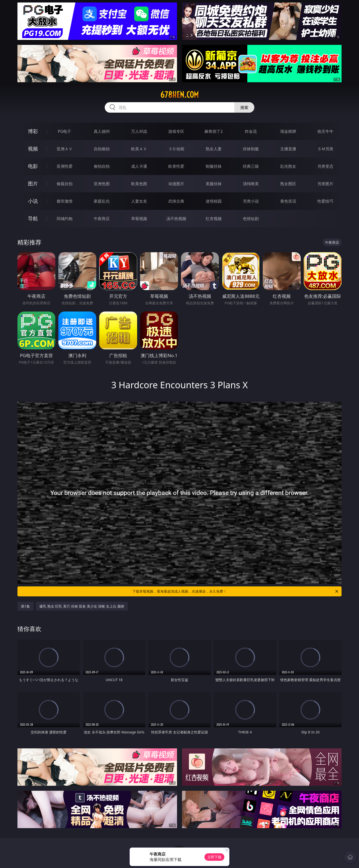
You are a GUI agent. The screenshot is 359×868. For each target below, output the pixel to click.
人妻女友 (139, 201)
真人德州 (102, 131)
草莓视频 (139, 219)
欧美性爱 (176, 166)
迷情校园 (214, 201)
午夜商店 (102, 219)
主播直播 (288, 149)
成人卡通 (139, 166)
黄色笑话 (288, 201)
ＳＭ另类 (325, 149)
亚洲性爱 (65, 166)
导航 (33, 218)
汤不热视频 (176, 219)
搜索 (244, 107)
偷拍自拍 (102, 166)
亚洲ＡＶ (65, 149)
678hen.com (179, 95)
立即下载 (214, 857)
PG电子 (64, 131)
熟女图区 (288, 184)
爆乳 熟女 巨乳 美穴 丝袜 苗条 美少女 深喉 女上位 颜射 (82, 606)
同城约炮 (65, 219)
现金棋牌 (288, 131)
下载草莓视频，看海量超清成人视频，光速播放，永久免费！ (236, 591)
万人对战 (139, 131)
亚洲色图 (102, 184)
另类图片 (325, 184)
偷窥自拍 (65, 184)
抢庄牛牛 (325, 131)
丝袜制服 (251, 149)
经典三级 (251, 166)
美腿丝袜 (214, 184)
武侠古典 (176, 201)
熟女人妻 (214, 149)
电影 (33, 166)
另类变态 (325, 166)
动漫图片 (176, 184)
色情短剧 (251, 219)
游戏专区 (176, 131)
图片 (33, 184)
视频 (33, 149)
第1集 (25, 606)
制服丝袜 (214, 166)
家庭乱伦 (102, 201)
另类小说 (251, 201)
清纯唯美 (251, 184)
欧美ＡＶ (139, 149)
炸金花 (251, 131)
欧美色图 (139, 184)
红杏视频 (214, 219)
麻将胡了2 (214, 131)
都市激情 (65, 201)
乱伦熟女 (288, 166)
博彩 (33, 131)
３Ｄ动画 (176, 149)
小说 (33, 201)
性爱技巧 (325, 201)
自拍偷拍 (102, 149)
